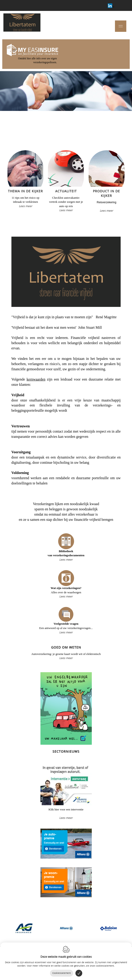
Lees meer (26, 206)
